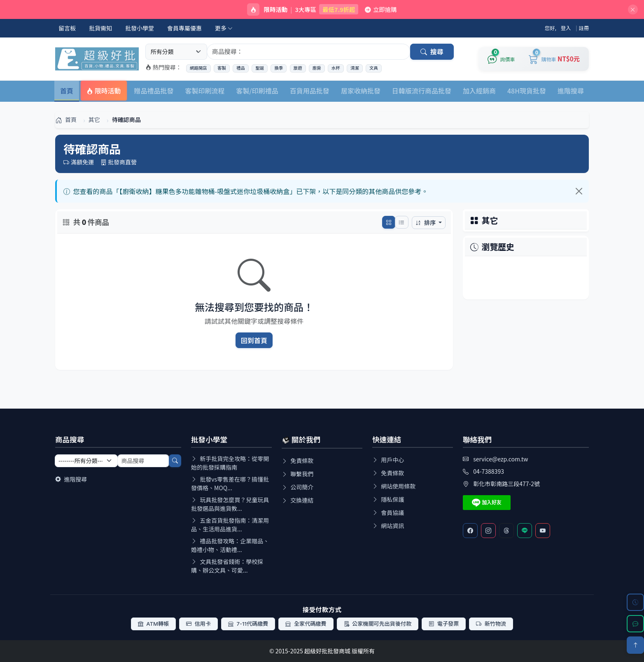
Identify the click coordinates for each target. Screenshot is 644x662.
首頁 (67, 91)
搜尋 (432, 51)
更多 (224, 28)
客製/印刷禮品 (257, 91)
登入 (566, 28)
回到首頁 (254, 340)
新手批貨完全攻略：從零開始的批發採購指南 (230, 463)
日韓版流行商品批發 (422, 91)
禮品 (241, 68)
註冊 (584, 28)
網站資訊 (388, 526)
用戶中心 (388, 460)
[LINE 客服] (635, 624)
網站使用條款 (394, 486)
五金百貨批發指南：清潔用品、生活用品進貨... (230, 525)
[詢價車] (501, 59)
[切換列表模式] (401, 222)
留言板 (67, 28)
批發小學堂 (140, 28)
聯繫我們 (297, 474)
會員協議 (388, 512)
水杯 (336, 68)
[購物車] (554, 59)
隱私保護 (388, 499)
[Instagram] (488, 531)
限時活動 (104, 91)
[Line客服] (525, 531)
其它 (490, 220)
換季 (279, 68)
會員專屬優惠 (184, 28)
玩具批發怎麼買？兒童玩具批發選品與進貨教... (230, 504)
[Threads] (506, 531)
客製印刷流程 (205, 91)
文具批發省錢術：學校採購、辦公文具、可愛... (227, 566)
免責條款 (297, 461)
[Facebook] (470, 531)
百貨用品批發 (310, 91)
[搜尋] (175, 461)
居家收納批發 (361, 91)
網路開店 (198, 68)
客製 (222, 68)
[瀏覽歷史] (635, 602)
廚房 (317, 68)
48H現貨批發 (527, 91)
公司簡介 (297, 487)
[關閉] (633, 9)
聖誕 (260, 68)
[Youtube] (543, 531)
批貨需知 (100, 28)
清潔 (355, 68)
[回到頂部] (635, 645)
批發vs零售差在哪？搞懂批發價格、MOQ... (230, 483)
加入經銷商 (479, 91)
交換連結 (297, 500)
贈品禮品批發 (154, 91)
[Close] (579, 191)
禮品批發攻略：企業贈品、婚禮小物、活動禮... (230, 545)
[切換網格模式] (389, 222)
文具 (374, 68)
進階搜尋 (571, 91)
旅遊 (298, 68)
